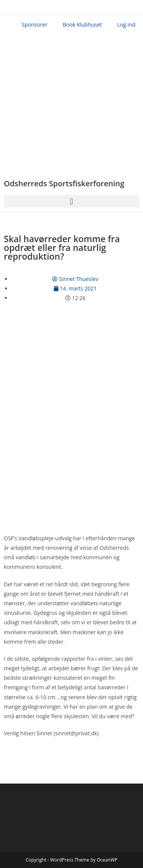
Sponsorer (35, 25)
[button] (71, 201)
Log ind (126, 25)
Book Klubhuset (83, 25)
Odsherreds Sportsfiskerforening (64, 183)
